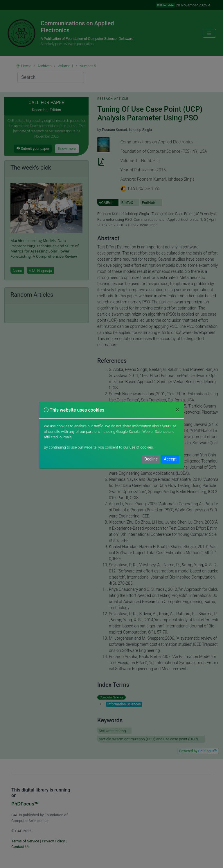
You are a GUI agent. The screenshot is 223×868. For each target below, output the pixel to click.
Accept (170, 459)
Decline (151, 459)
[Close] (177, 410)
